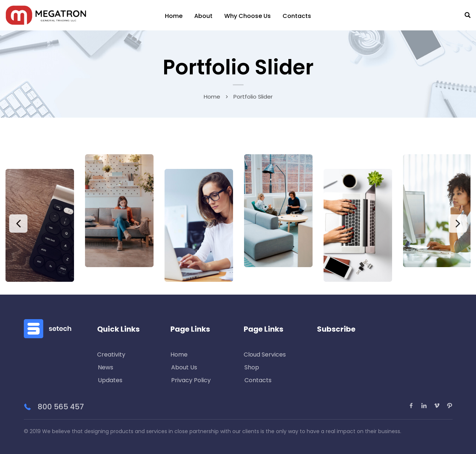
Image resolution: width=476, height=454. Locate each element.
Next (458, 224)
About (203, 16)
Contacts (297, 16)
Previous (18, 224)
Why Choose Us (248, 16)
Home (174, 16)
